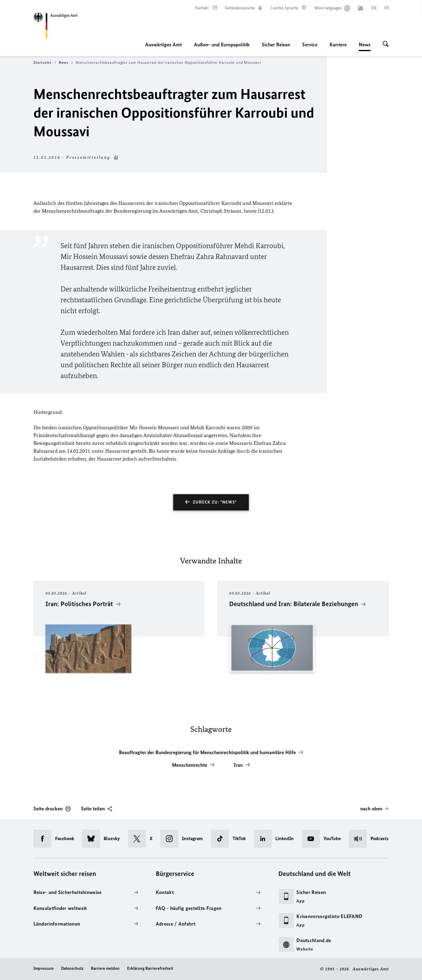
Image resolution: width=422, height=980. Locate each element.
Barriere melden (105, 968)
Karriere (338, 45)
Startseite (45, 63)
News (365, 45)
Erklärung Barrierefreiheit (150, 968)
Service (310, 45)
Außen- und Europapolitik (222, 45)
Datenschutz (72, 968)
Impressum (44, 968)
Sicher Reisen (276, 45)
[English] (374, 8)
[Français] (387, 8)
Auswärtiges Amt (164, 45)
